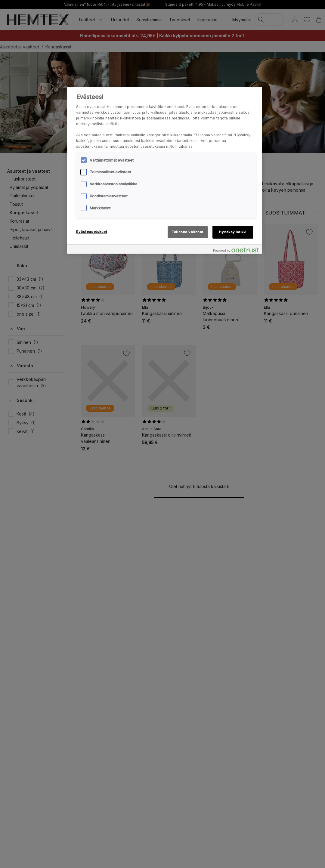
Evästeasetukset (92, 232)
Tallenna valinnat (187, 232)
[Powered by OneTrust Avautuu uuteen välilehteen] (236, 250)
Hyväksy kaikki (233, 232)
